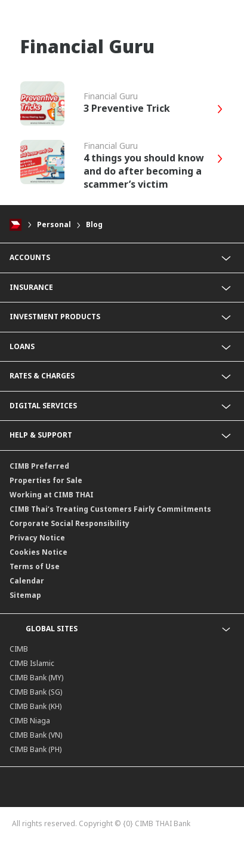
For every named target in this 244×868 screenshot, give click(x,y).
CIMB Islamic (32, 663)
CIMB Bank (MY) (36, 678)
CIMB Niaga (30, 721)
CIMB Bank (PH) (35, 749)
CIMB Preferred (39, 466)
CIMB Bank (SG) (36, 692)
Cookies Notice (38, 552)
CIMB (19, 649)
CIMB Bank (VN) (36, 735)
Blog (94, 224)
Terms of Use (35, 566)
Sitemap (25, 595)
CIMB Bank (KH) (35, 706)
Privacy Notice (37, 538)
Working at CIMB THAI (52, 495)
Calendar (27, 581)
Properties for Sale (46, 480)
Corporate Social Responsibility (70, 523)
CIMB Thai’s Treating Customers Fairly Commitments (110, 509)
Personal (54, 224)
